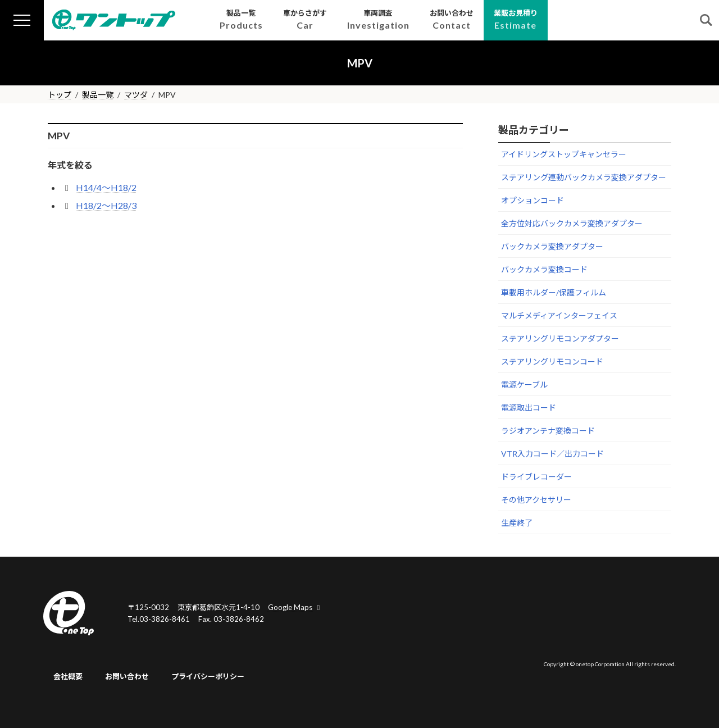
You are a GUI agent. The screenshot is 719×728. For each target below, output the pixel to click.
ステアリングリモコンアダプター (560, 338)
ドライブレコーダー (536, 477)
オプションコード (533, 200)
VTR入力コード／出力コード (552, 454)
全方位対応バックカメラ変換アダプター (572, 223)
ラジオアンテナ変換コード (548, 431)
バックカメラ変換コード (544, 269)
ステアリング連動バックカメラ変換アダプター (584, 177)
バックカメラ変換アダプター (552, 246)
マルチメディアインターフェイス (559, 315)
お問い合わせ (127, 676)
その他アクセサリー (536, 500)
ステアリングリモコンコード (552, 361)
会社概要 (68, 676)
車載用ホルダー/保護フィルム (554, 292)
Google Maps (295, 607)
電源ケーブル (524, 385)
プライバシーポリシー (208, 676)
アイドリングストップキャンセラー (564, 154)
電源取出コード (529, 408)
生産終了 (517, 523)
